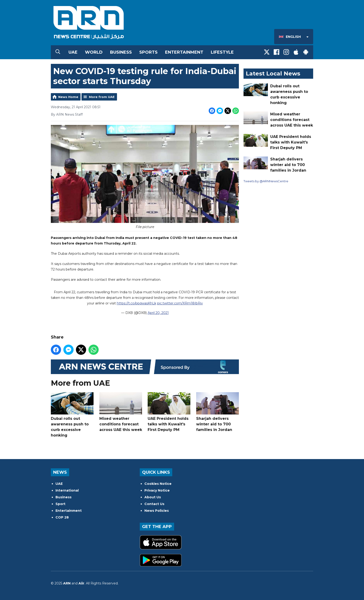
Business (121, 52)
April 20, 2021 (158, 313)
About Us (153, 497)
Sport (60, 504)
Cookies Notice (158, 484)
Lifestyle (222, 52)
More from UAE (102, 97)
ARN (67, 583)
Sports (148, 52)
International (67, 490)
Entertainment (184, 52)
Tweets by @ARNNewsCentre (266, 181)
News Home (68, 97)
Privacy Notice (157, 490)
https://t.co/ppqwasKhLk (136, 303)
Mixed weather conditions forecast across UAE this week (121, 412)
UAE (73, 52)
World (94, 52)
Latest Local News (273, 73)
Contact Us (154, 504)
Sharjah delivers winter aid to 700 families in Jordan (218, 412)
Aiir (81, 583)
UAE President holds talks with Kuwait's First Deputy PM (169, 412)
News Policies (157, 511)
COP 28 (62, 517)
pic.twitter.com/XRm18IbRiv (180, 303)
